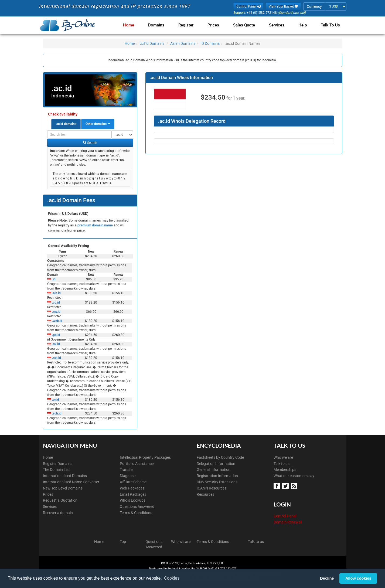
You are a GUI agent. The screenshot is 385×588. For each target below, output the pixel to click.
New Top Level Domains (63, 488)
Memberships (285, 470)
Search (90, 143)
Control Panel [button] (248, 6)
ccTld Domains (152, 43)
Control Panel (285, 516)
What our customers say (294, 476)
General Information (214, 470)
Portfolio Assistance (137, 464)
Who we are (283, 457)
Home (136, 25)
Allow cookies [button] (358, 578)
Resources (205, 494)
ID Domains (210, 43)
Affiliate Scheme (133, 482)
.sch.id (56, 413)
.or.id (55, 400)
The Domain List (56, 470)
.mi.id (56, 344)
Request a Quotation (60, 500)
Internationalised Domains (65, 476)
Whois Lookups (133, 500)
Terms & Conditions (136, 513)
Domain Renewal (288, 522)
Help (304, 25)
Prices (218, 25)
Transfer (127, 470)
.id (53, 279)
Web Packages (132, 488)
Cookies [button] (172, 578)
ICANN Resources (212, 488)
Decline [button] (327, 578)
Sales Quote (247, 25)
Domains (163, 25)
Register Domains (58, 464)
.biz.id (56, 293)
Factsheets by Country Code (220, 457)
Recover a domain (58, 513)
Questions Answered (137, 507)
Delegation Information (216, 464)
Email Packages (133, 494)
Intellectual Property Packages (145, 457)
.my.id (56, 312)
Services (279, 25)
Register (191, 25)
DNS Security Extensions (217, 482)
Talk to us (282, 464)
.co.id (56, 303)
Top (123, 542)
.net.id (56, 358)
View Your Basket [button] (283, 6)
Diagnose (128, 476)
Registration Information (217, 476)
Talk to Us (330, 25)
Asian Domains (183, 43)
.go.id (56, 335)
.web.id (57, 321)
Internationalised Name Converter (71, 482)
